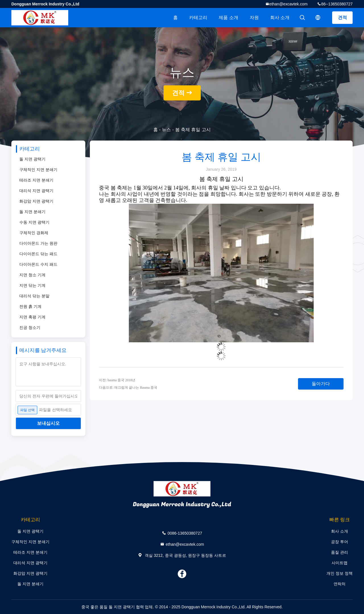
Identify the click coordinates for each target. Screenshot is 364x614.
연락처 (340, 584)
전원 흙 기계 (30, 306)
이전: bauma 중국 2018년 (117, 380)
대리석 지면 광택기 (36, 191)
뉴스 (166, 130)
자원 (254, 17)
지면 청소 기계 (32, 275)
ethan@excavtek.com (288, 4)
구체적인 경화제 (34, 233)
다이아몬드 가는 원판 (38, 243)
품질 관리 (340, 552)
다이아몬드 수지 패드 (38, 264)
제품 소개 (228, 17)
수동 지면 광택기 (34, 222)
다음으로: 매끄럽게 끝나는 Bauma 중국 (128, 388)
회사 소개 (280, 17)
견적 (342, 17)
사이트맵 (340, 563)
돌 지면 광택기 (32, 159)
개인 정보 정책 (340, 573)
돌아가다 (321, 384)
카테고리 (198, 17)
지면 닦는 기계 (32, 285)
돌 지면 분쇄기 (32, 212)
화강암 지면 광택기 (36, 201)
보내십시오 (48, 423)
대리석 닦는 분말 (34, 296)
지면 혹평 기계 (32, 317)
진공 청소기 (30, 327)
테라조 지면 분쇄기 (36, 180)
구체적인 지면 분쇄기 (38, 170)
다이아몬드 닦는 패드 (38, 254)
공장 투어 (340, 542)
